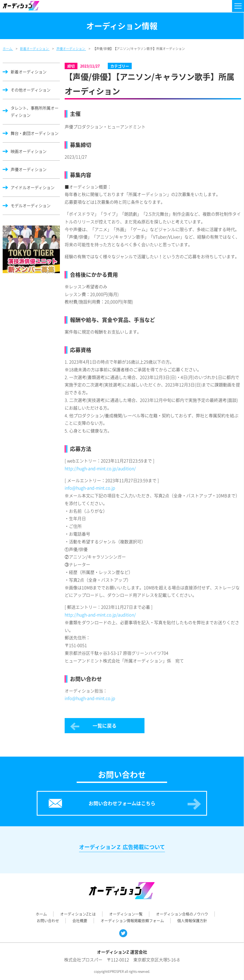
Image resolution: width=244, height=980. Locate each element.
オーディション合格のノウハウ (182, 914)
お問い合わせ (48, 920)
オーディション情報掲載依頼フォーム (132, 920)
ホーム (41, 914)
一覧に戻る (105, 726)
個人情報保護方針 (192, 920)
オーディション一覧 (126, 914)
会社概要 (80, 920)
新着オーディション (29, 72)
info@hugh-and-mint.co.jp (90, 488)
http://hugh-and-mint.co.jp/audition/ (100, 468)
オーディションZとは (78, 914)
